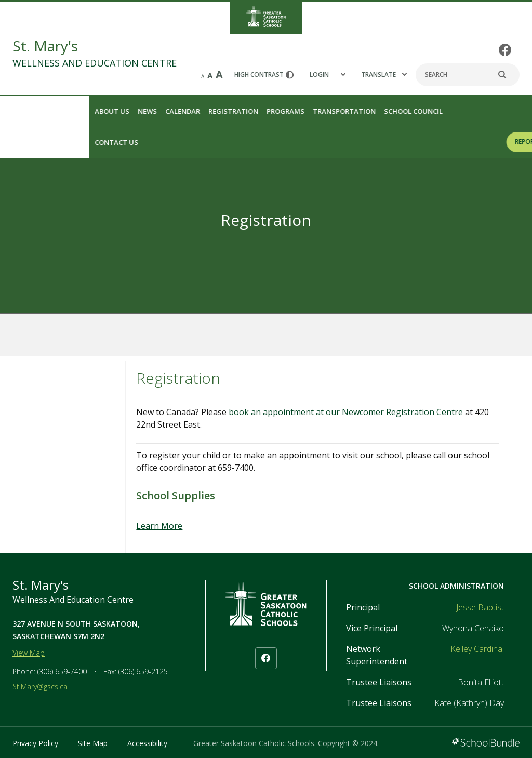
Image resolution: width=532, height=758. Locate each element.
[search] (508, 75)
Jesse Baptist (480, 607)
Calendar (94, 111)
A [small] (203, 76)
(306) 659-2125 (143, 671)
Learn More (159, 526)
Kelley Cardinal (477, 649)
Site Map (93, 743)
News (59, 111)
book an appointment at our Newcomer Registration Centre (346, 412)
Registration (145, 111)
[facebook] (505, 50)
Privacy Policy (35, 743)
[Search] (468, 75)
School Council (325, 111)
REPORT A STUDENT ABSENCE (470, 142)
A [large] (219, 75)
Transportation (256, 111)
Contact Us (28, 142)
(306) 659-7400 (62, 671)
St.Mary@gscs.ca (40, 687)
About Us (24, 111)
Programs (197, 111)
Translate (384, 75)
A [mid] (210, 75)
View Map (29, 653)
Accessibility (147, 743)
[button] (330, 75)
